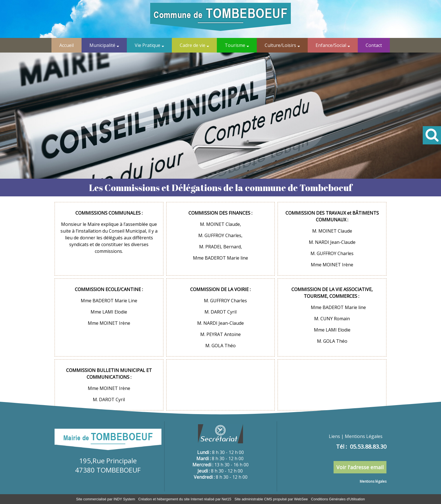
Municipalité (102, 45)
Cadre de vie (193, 45)
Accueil (67, 45)
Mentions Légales (364, 436)
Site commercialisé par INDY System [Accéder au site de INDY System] (106, 499)
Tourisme (235, 45)
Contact (374, 45)
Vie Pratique (148, 45)
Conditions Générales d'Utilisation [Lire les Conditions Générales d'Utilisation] (338, 499)
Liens (334, 436)
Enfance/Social (331, 45)
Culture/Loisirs (280, 45)
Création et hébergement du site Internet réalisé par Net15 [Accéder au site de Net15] (185, 499)
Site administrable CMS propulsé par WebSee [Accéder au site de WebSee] (271, 499)
